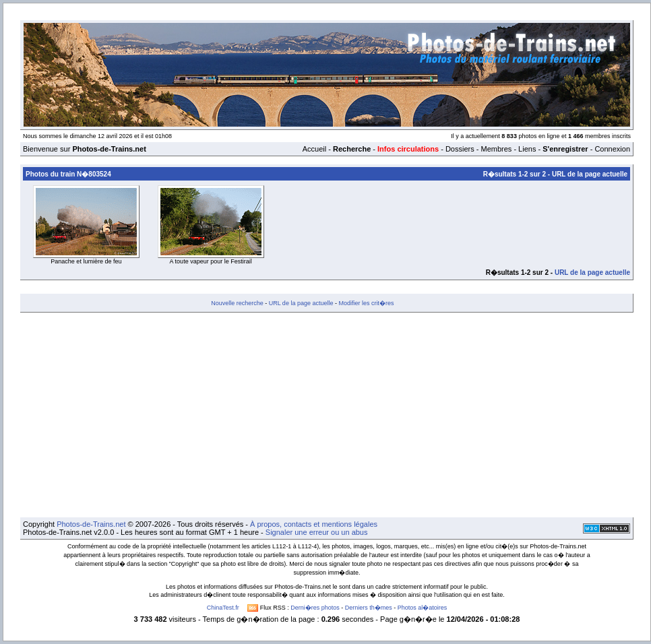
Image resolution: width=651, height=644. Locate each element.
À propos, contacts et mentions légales (314, 524)
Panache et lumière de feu (86, 261)
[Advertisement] (327, 415)
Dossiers (460, 149)
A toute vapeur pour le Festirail (211, 261)
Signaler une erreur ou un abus (317, 532)
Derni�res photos (315, 608)
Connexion (612, 149)
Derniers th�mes (369, 608)
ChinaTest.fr (223, 608)
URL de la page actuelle (590, 174)
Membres (496, 149)
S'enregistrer (565, 149)
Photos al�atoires (423, 608)
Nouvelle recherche (237, 303)
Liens (527, 149)
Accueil (314, 149)
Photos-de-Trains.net (91, 524)
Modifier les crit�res (366, 303)
